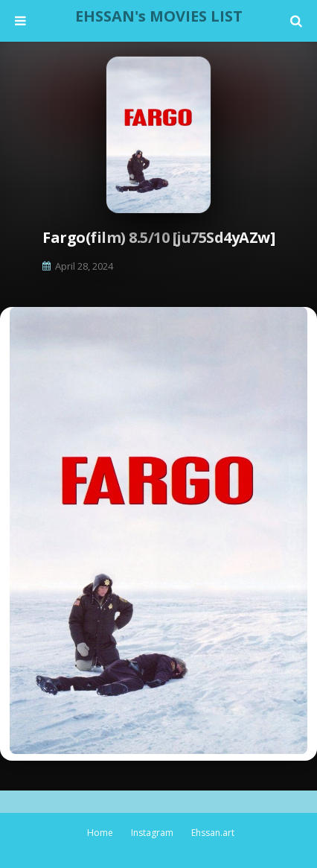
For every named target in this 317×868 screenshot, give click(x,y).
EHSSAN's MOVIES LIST (159, 16)
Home (100, 833)
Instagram (152, 833)
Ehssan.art (213, 833)
